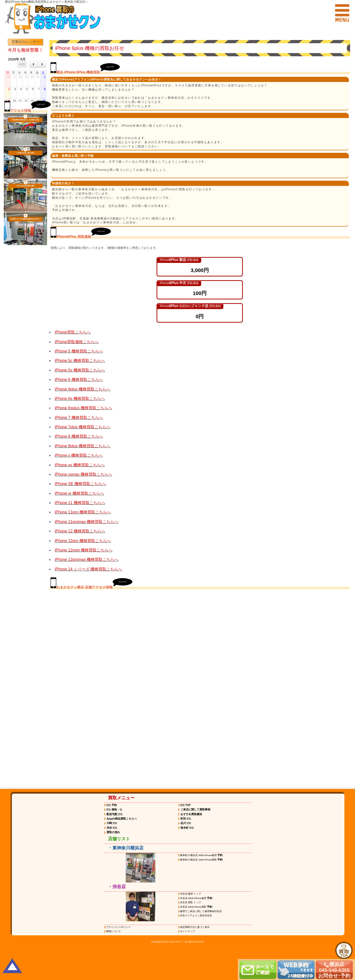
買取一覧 (114, 809)
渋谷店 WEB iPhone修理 (196, 898)
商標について (113, 931)
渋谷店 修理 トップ (190, 894)
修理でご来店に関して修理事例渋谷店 (201, 911)
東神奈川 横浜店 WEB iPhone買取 (202, 860)
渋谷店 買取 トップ (190, 902)
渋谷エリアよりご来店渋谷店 (196, 915)
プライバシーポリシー (118, 927)
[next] (42, 65)
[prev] (34, 65)
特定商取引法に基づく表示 (195, 927)
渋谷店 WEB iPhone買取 (196, 907)
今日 (22, 64)
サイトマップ (187, 931)
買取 (112, 805)
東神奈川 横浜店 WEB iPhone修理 (202, 855)
